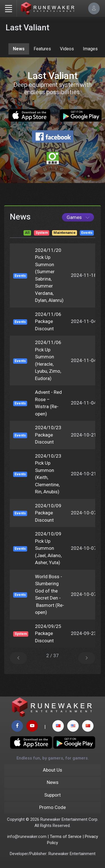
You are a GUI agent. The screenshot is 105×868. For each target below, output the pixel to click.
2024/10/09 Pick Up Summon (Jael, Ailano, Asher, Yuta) (48, 548)
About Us (53, 770)
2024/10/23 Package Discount (48, 435)
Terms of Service (66, 837)
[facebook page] (17, 726)
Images (90, 49)
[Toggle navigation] (8, 8)
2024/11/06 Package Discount (48, 321)
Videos (67, 49)
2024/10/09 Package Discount (48, 513)
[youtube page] (32, 726)
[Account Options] (94, 8)
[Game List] (78, 217)
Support (53, 795)
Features (42, 49)
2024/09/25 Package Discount (48, 633)
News (19, 49)
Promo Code (53, 807)
